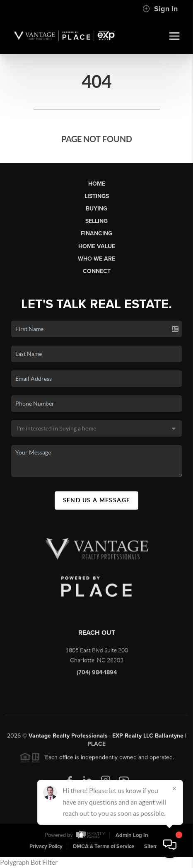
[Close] (174, 788)
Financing (96, 233)
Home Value (97, 246)
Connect (97, 271)
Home (97, 184)
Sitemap (154, 846)
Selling (96, 221)
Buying (96, 209)
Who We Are (96, 259)
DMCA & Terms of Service (104, 846)
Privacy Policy (46, 846)
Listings (97, 196)
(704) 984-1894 (97, 675)
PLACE (96, 747)
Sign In (160, 9)
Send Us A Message (97, 500)
